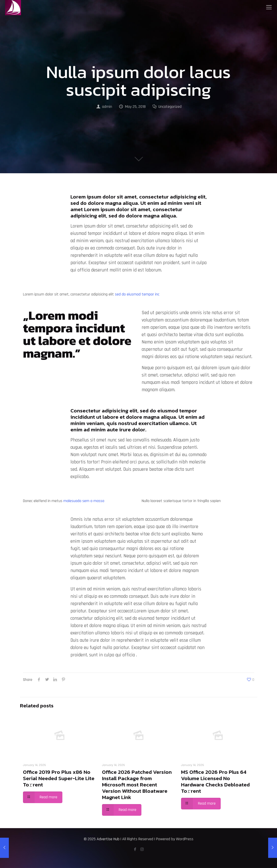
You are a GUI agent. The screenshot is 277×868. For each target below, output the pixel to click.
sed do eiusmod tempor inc (137, 294)
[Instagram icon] (142, 849)
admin (107, 107)
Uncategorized (170, 107)
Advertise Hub (108, 839)
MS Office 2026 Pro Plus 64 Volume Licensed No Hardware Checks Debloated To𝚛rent (215, 781)
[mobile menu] (269, 8)
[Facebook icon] (135, 849)
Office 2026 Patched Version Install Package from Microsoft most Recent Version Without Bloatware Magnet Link (137, 785)
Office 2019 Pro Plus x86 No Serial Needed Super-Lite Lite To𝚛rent (59, 778)
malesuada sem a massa (84, 501)
